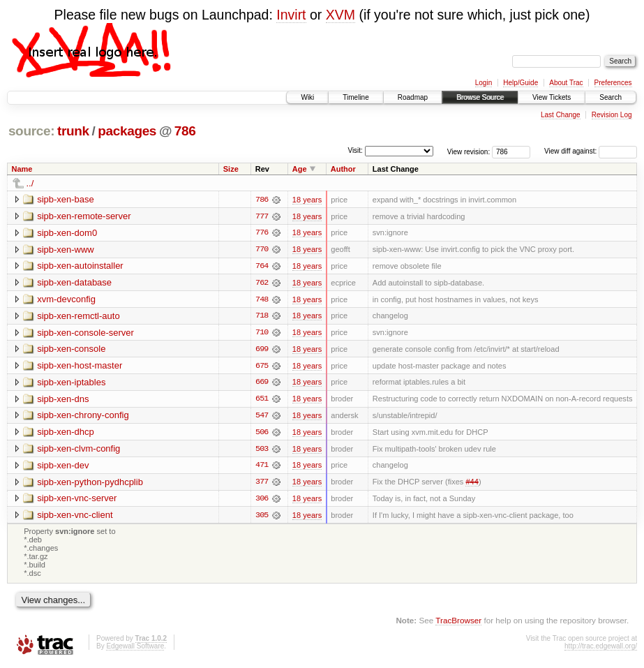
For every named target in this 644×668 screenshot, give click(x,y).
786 (185, 131)
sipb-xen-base (66, 199)
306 (262, 501)
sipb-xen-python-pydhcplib (90, 484)
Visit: (355, 150)
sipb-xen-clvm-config (78, 451)
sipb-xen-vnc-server (77, 501)
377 (262, 484)
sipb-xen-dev (63, 467)
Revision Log (612, 115)
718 (262, 317)
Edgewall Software (135, 650)
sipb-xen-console (71, 350)
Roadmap (413, 97)
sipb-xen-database (74, 283)
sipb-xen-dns (63, 400)
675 (262, 367)
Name (22, 169)
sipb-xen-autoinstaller (80, 266)
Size (231, 169)
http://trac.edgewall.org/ (601, 650)
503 (262, 451)
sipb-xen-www (66, 250)
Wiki (307, 97)
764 (262, 267)
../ (30, 183)
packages (127, 131)
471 (262, 468)
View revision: (469, 151)
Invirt (291, 15)
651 (262, 401)
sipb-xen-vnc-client (75, 518)
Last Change (561, 115)
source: (31, 131)
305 (262, 518)
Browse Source (480, 97)
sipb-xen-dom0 (67, 233)
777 (262, 216)
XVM (340, 15)
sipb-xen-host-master (80, 367)
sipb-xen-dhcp (66, 434)
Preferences (613, 83)
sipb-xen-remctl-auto (78, 317)
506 (262, 434)
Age (300, 169)
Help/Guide (521, 83)
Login (484, 83)
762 (262, 283)
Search (611, 97)
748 (262, 300)
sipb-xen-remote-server (84, 216)
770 (262, 250)
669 (262, 384)
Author (343, 169)
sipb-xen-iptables (71, 384)
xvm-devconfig (66, 300)
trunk (73, 131)
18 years (307, 200)
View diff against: (591, 151)
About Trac (566, 83)
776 (262, 233)
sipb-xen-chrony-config (83, 417)
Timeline (355, 97)
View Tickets (552, 97)
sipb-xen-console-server (85, 333)
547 (262, 417)
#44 (472, 484)
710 (262, 334)
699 (262, 350)
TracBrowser (458, 623)
